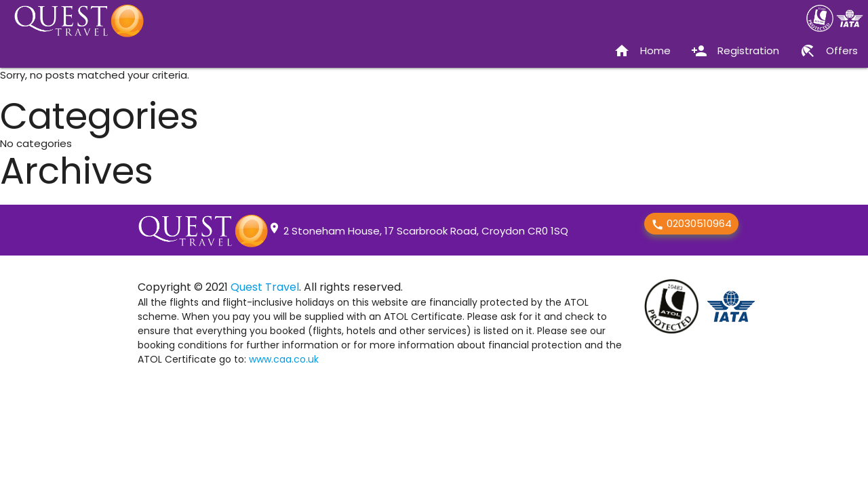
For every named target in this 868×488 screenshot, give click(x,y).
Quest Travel (265, 287)
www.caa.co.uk (284, 359)
